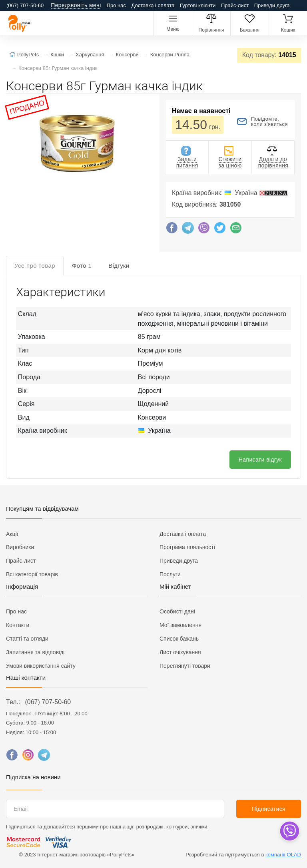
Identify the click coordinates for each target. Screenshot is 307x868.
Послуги (170, 574)
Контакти (18, 625)
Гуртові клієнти (198, 5)
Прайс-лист (235, 5)
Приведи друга (272, 5)
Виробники (20, 547)
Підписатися (269, 809)
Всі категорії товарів (32, 574)
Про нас (116, 5)
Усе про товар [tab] (35, 266)
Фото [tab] (82, 266)
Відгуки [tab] (119, 266)
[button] (76, 145)
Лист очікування (180, 652)
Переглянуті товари (185, 666)
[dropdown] (289, 831)
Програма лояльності (187, 547)
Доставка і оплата (153, 5)
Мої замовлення (180, 625)
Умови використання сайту (41, 666)
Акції (12, 534)
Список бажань (179, 639)
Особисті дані (177, 611)
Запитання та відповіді (35, 652)
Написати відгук (260, 460)
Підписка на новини (33, 777)
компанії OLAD (283, 855)
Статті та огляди (27, 639)
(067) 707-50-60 (48, 702)
